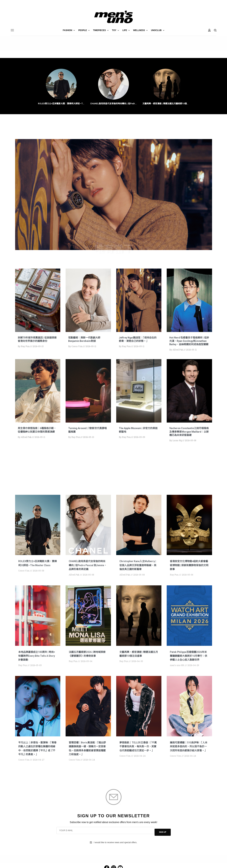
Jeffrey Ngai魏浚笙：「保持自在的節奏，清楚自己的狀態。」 (139, 340)
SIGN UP (163, 850)
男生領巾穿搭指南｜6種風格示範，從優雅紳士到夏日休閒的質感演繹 (37, 436)
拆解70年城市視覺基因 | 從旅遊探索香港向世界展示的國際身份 (37, 340)
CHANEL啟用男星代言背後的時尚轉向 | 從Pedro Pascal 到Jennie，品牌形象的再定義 (113, 104)
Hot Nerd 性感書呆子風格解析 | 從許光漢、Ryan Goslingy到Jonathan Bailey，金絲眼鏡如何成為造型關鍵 (189, 344)
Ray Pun (25, 347)
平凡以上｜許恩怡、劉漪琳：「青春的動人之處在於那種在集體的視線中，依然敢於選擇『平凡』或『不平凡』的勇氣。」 (37, 766)
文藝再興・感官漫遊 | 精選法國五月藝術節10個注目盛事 (166, 104)
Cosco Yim (77, 347)
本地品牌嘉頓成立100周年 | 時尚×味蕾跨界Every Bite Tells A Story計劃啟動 (38, 667)
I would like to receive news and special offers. (115, 858)
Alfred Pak (178, 354)
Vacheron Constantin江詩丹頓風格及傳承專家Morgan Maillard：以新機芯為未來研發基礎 (189, 438)
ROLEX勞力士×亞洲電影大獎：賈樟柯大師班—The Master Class (61, 104)
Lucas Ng (177, 448)
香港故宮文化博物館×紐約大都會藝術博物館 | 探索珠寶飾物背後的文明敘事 (189, 573)
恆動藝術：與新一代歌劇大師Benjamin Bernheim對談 (87, 340)
